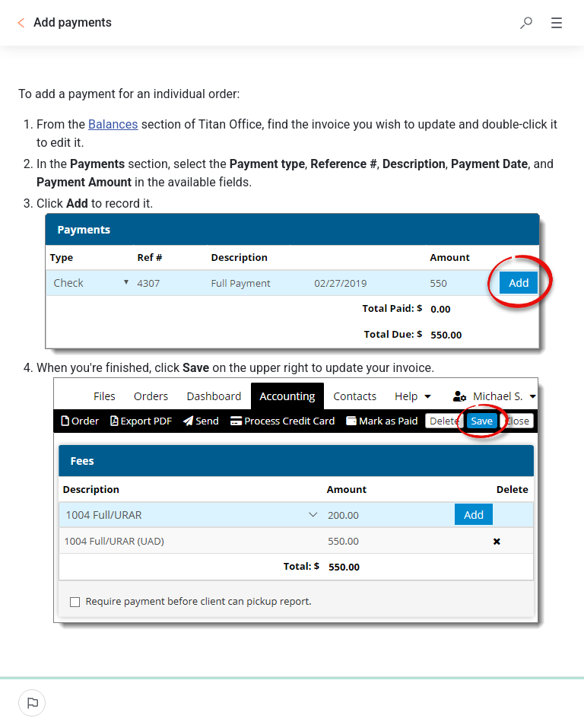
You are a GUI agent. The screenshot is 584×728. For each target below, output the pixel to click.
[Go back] (21, 23)
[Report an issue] (32, 703)
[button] (526, 23)
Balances (113, 124)
